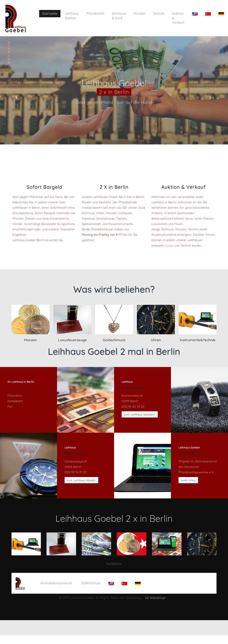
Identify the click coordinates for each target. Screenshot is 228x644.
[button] (17, 97)
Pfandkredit (96, 14)
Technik (159, 14)
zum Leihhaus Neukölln (140, 414)
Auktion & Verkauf (178, 18)
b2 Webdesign (156, 598)
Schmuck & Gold (119, 16)
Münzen (140, 14)
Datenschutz (91, 583)
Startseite (51, 13)
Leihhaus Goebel (72, 16)
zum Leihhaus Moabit (81, 480)
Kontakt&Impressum (58, 583)
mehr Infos (188, 480)
